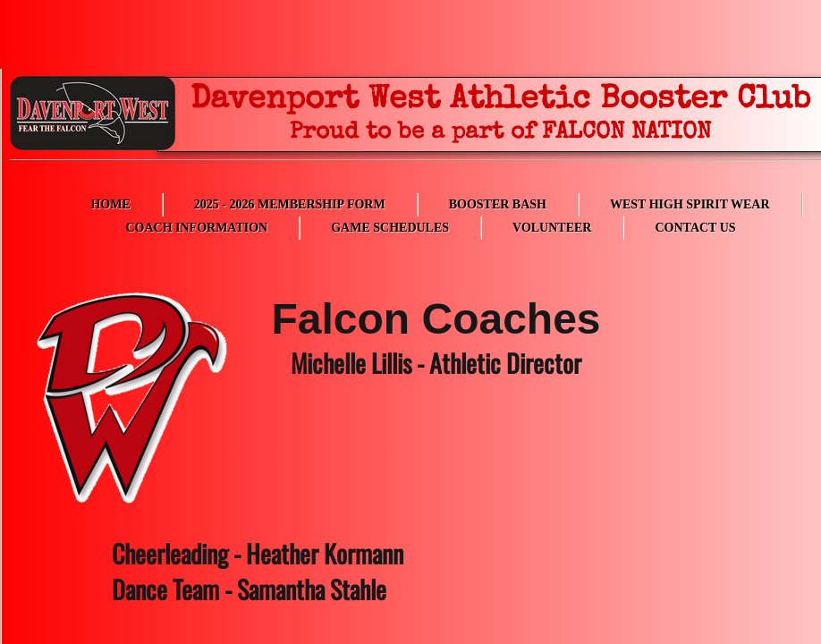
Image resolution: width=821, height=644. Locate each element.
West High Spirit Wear (690, 204)
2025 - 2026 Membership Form (290, 204)
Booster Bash (498, 204)
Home (110, 204)
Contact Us (695, 228)
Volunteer (552, 228)
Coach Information (196, 228)
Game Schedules (390, 228)
